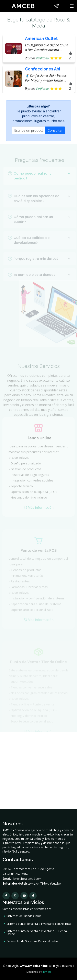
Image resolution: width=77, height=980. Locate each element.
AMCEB (23, 6)
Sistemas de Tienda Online (24, 916)
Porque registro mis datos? (43, 262)
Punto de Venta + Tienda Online (39, 664)
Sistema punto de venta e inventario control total (39, 924)
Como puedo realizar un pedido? (43, 180)
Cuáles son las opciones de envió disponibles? (43, 202)
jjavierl (47, 972)
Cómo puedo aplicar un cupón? (43, 223)
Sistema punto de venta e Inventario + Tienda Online (37, 933)
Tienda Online (39, 442)
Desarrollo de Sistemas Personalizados (32, 941)
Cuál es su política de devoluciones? (43, 244)
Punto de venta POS (39, 553)
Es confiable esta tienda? (43, 278)
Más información (39, 511)
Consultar (55, 132)
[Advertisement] (38, 770)
